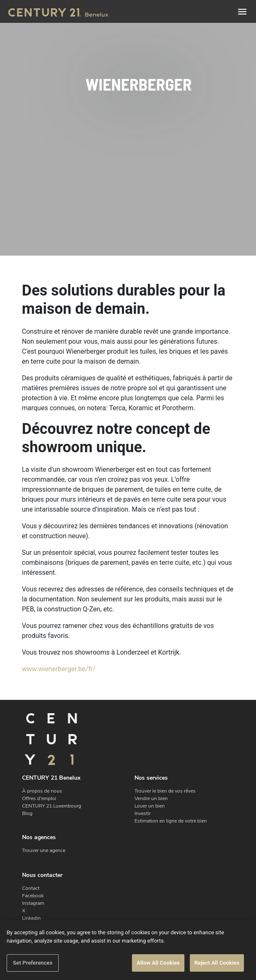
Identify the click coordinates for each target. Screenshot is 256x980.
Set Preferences (33, 963)
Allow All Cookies (158, 963)
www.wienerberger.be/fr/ (59, 669)
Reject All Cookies (217, 963)
